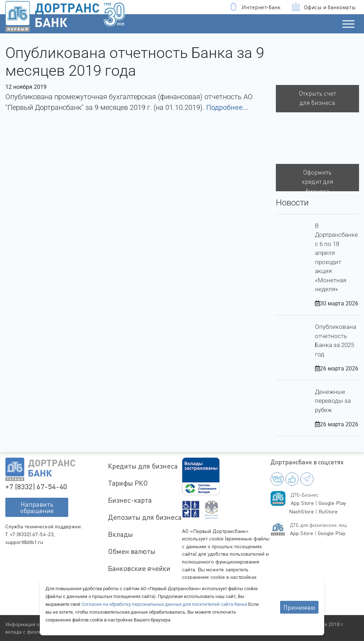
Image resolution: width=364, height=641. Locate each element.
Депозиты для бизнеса (145, 517)
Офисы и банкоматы (324, 7)
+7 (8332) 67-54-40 (36, 487)
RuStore (328, 511)
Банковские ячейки (139, 568)
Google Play (332, 503)
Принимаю (299, 607)
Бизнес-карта (130, 500)
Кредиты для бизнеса (143, 466)
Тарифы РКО (128, 483)
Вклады (121, 534)
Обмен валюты (132, 551)
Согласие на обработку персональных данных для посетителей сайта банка (165, 604)
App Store (302, 503)
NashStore (301, 511)
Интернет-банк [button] (255, 7)
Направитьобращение (37, 507)
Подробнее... (227, 107)
